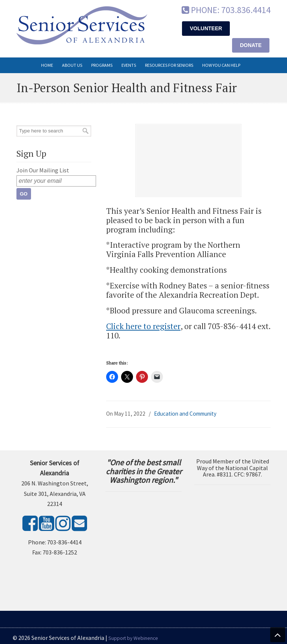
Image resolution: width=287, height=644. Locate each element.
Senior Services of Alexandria (82, 25)
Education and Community (185, 414)
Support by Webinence (133, 638)
